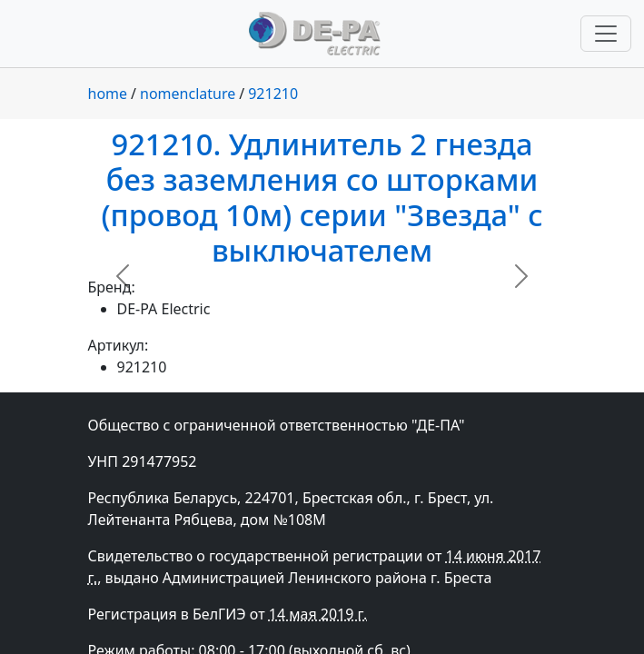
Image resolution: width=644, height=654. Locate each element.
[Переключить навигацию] (606, 34)
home (108, 94)
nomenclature (188, 94)
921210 (273, 94)
